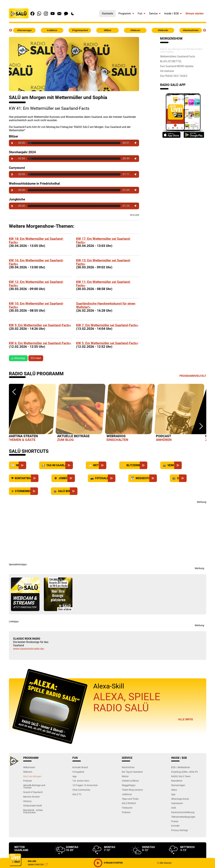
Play (12, 143)
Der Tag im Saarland (132, 772)
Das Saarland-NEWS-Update (177, 66)
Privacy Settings (180, 830)
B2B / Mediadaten (181, 767)
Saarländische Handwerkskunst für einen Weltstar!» (106, 305)
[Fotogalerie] (119, 478)
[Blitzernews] (151, 465)
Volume (135, 143)
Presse (175, 821)
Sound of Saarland (33, 792)
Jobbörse (127, 794)
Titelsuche (127, 808)
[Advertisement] (108, 531)
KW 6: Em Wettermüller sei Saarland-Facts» (40, 343)
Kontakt (175, 826)
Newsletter (177, 781)
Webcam (28, 772)
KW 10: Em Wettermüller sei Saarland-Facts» (36, 305)
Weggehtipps (129, 785)
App (74, 776)
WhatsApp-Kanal (180, 799)
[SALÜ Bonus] (81, 491)
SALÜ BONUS (129, 803)
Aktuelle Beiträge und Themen (34, 786)
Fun (140, 14)
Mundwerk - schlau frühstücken (33, 811)
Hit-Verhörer (167, 71)
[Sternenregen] (41, 491)
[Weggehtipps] (160, 478)
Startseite (107, 14)
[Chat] (190, 478)
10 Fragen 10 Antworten (85, 785)
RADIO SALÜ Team (181, 776)
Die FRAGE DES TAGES (174, 76)
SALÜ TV (77, 794)
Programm (125, 14)
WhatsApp (18, 358)
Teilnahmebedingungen (183, 817)
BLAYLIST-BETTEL (171, 61)
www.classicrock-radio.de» (29, 649)
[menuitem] (107, 13)
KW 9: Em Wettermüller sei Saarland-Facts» (40, 325)
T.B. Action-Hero (81, 781)
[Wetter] (110, 465)
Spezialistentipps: (18, 564)
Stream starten (195, 14)
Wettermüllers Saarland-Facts (178, 56)
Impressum (177, 803)
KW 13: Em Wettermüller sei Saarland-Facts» (103, 262)
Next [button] (205, 30)
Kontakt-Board (80, 767)
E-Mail (37, 358)
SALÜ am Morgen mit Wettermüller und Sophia (181, 50)
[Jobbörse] (78, 478)
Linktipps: (14, 621)
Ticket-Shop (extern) (132, 790)
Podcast (28, 781)
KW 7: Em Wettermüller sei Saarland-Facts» (107, 325)
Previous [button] (11, 30)
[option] (34, 413)
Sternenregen (178, 785)
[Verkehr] (185, 465)
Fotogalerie (78, 772)
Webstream (29, 767)
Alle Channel (164, 863)
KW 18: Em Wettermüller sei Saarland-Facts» (36, 240)
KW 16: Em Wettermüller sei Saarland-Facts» (36, 262)
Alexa (174, 790)
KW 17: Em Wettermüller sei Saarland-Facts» (103, 240)
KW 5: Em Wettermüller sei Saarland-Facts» (107, 343)
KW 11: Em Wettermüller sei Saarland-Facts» (103, 284)
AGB (174, 808)
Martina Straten (31, 797)
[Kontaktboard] (42, 478)
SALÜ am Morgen (32, 776)
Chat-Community (81, 790)
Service (153, 14)
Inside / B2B (171, 14)
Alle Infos (186, 719)
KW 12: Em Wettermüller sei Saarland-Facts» (36, 284)
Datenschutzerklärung (183, 812)
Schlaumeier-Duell (32, 805)
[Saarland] (76, 465)
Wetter (125, 776)
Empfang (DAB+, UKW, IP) (185, 772)
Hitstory (27, 801)
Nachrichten (128, 767)
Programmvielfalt (193, 376)
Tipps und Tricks (130, 799)
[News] (29, 465)
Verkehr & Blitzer (130, 781)
